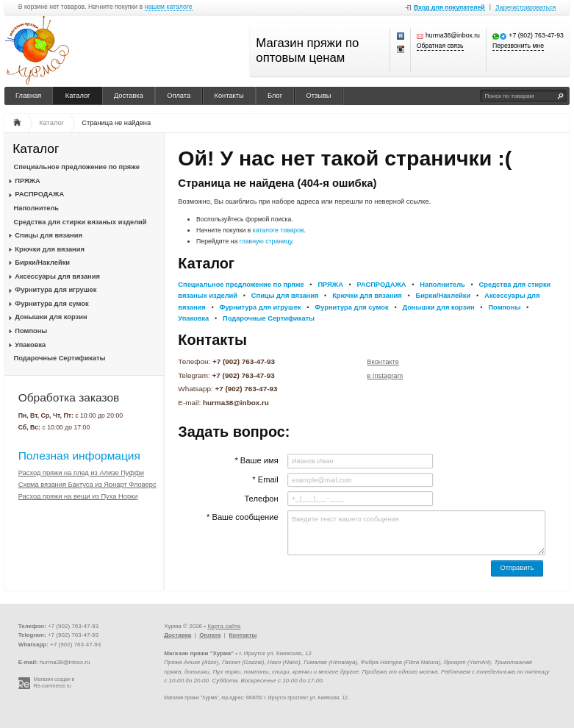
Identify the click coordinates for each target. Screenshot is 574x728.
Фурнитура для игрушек (55, 290)
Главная (28, 96)
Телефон (261, 499)
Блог (275, 96)
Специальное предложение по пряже (77, 167)
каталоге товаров (279, 230)
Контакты (229, 96)
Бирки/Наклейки (42, 263)
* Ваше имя (256, 460)
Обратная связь (440, 46)
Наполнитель (37, 208)
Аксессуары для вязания (57, 276)
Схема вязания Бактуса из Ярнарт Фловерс (87, 485)
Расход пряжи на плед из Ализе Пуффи (81, 473)
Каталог (78, 96)
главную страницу (266, 241)
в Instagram (385, 376)
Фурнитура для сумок (51, 304)
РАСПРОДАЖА (39, 194)
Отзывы (319, 96)
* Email (265, 479)
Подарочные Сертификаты (60, 358)
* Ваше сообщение (243, 517)
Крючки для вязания (50, 249)
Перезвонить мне (518, 46)
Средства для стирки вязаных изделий (80, 222)
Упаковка (30, 345)
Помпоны (31, 331)
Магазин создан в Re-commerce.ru (54, 682)
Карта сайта (224, 626)
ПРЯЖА (27, 181)
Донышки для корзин (51, 317)
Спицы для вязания (49, 235)
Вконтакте (383, 362)
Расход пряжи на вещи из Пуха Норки (78, 496)
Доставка (129, 96)
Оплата (179, 96)
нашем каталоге (169, 7)
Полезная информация (79, 456)
